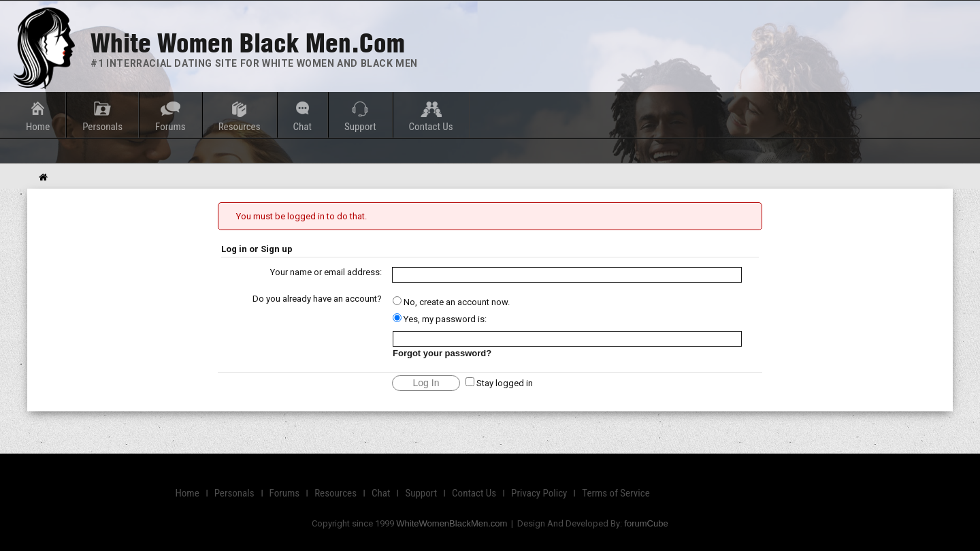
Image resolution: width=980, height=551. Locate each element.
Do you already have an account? (317, 299)
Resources (240, 127)
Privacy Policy (539, 493)
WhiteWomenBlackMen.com (452, 523)
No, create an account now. (451, 302)
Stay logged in (499, 383)
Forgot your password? (442, 353)
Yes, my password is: (440, 319)
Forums (170, 127)
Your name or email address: (326, 272)
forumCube (646, 523)
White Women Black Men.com (248, 43)
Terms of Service (616, 493)
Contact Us (431, 127)
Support (360, 127)
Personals (102, 127)
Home (38, 127)
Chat (303, 127)
